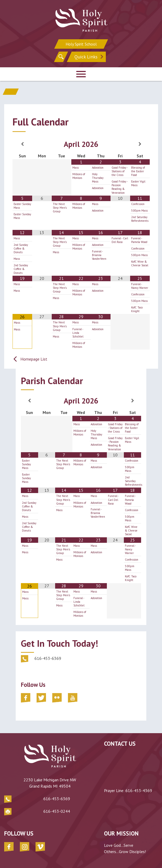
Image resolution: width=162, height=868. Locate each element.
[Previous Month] (22, 144)
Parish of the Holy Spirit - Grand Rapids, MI (46, 857)
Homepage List (34, 359)
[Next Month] (140, 144)
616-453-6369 (38, 786)
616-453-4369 (139, 790)
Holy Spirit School (81, 44)
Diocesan (151, 857)
